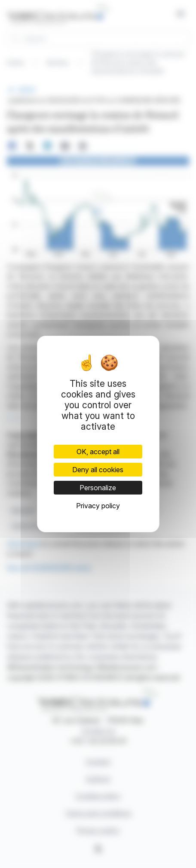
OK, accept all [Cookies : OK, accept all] (98, 452)
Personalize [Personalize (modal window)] (98, 488)
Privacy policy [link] (98, 506)
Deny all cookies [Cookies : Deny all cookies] (98, 470)
